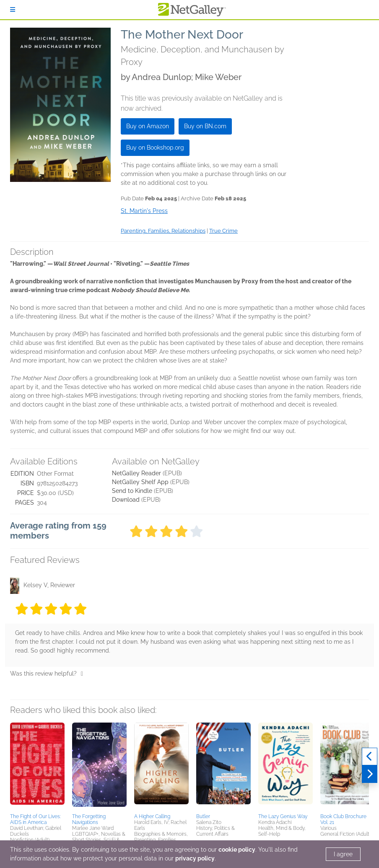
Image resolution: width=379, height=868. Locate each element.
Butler (203, 816)
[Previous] (370, 757)
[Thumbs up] (82, 674)
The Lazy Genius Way (283, 816)
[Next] (370, 774)
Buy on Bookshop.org (155, 148)
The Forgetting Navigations (89, 819)
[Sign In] (13, 10)
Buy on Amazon (148, 126)
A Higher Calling (152, 816)
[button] (37, 767)
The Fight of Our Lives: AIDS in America (35, 819)
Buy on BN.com (205, 126)
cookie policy (237, 850)
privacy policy (195, 858)
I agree (343, 854)
